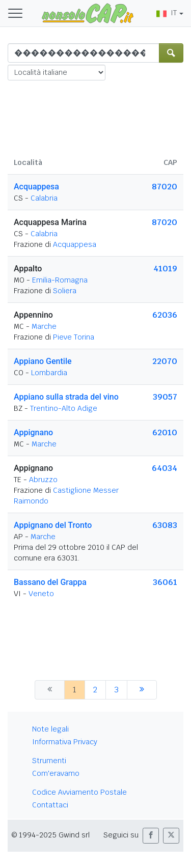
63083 (165, 525)
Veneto (41, 594)
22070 (165, 361)
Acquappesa (36, 187)
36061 (165, 582)
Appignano (33, 432)
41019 (165, 269)
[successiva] (142, 690)
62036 (165, 315)
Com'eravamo (56, 773)
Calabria (44, 198)
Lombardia (49, 373)
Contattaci (50, 805)
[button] (151, 836)
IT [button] (167, 13)
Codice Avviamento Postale (79, 792)
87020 (165, 187)
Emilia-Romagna (60, 280)
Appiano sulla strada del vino (66, 397)
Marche (44, 326)
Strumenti (49, 761)
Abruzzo (43, 480)
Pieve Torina (74, 337)
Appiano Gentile (43, 361)
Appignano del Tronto (53, 525)
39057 (165, 397)
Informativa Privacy (65, 742)
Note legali (50, 729)
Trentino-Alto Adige (64, 408)
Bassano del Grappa (50, 582)
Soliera (65, 291)
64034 (165, 468)
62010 (165, 432)
